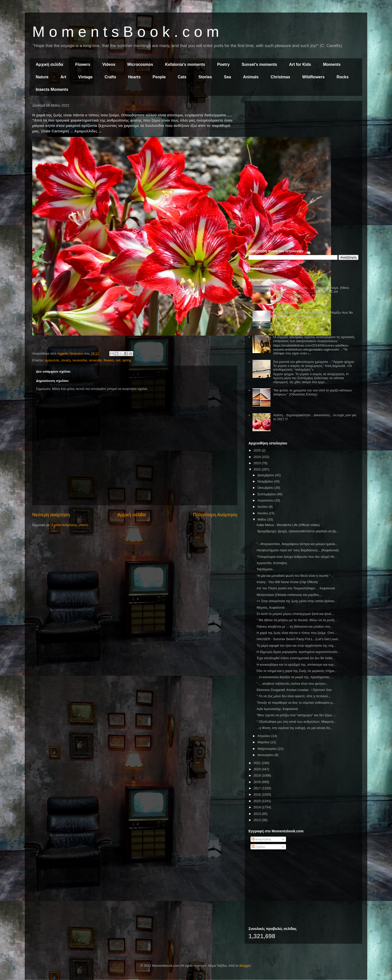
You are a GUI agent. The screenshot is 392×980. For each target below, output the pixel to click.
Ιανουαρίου (266, 755)
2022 (258, 469)
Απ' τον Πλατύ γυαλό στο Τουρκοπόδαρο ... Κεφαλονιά (296, 588)
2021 (258, 763)
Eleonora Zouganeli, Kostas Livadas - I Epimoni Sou (294, 690)
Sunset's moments (259, 64)
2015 (258, 801)
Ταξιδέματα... (266, 569)
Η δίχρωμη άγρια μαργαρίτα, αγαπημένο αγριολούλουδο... (298, 652)
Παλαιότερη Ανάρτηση (215, 515)
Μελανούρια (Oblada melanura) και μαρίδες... (289, 595)
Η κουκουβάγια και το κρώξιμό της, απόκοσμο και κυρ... (296, 665)
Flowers (83, 64)
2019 (258, 775)
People (159, 77)
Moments (332, 64)
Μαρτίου (264, 742)
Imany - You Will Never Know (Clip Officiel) (287, 582)
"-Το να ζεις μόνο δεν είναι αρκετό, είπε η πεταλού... (293, 696)
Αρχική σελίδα (49, 64)
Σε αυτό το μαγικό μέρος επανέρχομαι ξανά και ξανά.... (296, 614)
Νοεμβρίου (266, 481)
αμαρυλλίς (52, 360)
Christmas (280, 77)
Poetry (223, 64)
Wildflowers (313, 77)
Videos (109, 64)
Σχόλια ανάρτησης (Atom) (70, 525)
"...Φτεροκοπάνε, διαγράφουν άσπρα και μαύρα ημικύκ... (297, 544)
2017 (258, 788)
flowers (109, 360)
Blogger (245, 966)
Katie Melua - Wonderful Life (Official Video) (288, 525)
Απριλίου (264, 736)
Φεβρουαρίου (268, 749)
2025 (258, 450)
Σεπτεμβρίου (267, 494)
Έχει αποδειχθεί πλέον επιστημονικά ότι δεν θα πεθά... (296, 658)
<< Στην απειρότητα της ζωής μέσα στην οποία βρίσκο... (297, 601)
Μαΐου (262, 519)
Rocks (342, 77)
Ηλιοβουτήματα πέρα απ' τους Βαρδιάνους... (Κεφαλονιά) (298, 550)
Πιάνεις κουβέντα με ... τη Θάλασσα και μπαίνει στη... (294, 627)
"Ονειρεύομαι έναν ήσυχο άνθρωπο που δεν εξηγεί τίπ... (297, 557)
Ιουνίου (263, 513)
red (118, 360)
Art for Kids (300, 64)
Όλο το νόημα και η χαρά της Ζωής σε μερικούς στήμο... (297, 671)
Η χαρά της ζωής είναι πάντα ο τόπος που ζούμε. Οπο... (296, 633)
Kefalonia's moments (185, 64)
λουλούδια (80, 360)
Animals (251, 77)
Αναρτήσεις (261, 839)
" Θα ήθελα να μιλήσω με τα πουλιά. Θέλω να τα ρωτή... (297, 620)
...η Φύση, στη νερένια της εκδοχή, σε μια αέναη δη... (294, 728)
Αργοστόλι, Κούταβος (272, 563)
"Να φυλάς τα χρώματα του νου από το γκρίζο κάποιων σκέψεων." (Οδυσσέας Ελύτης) (312, 392)
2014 (258, 807)
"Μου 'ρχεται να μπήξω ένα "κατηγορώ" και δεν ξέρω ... (296, 715)
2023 (258, 463)
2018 (258, 782)
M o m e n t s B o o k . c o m (126, 32)
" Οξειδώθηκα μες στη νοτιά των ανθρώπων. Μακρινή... (296, 722)
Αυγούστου (266, 500)
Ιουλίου (263, 507)
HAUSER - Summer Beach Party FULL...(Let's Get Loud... (298, 639)
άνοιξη (66, 360)
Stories (205, 77)
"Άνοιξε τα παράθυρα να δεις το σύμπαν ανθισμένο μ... (296, 703)
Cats (182, 77)
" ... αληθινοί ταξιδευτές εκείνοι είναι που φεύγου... (292, 684)
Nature (42, 77)
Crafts (110, 77)
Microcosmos (140, 64)
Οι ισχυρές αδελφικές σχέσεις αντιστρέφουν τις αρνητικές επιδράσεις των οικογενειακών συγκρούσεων (314, 339)
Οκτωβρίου (266, 488)
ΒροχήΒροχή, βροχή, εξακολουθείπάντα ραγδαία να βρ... (298, 531)
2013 (258, 814)
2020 (258, 769)
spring (127, 360)
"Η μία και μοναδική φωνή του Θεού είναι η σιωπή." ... (295, 576)
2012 (258, 820)
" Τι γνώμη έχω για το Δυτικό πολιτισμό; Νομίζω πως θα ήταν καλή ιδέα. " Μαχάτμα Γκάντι (313, 314)
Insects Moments (52, 89)
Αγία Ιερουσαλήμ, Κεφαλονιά (277, 709)
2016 (258, 794)
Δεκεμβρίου (266, 475)
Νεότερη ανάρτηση (51, 515)
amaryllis (95, 360)
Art (63, 77)
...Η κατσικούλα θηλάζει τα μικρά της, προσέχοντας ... (295, 677)
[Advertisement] (303, 140)
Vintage (85, 77)
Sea (227, 77)
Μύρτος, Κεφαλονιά (270, 607)
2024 (258, 457)
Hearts (134, 77)
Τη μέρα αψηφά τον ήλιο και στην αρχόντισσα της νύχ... (296, 646)
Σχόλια (258, 847)
